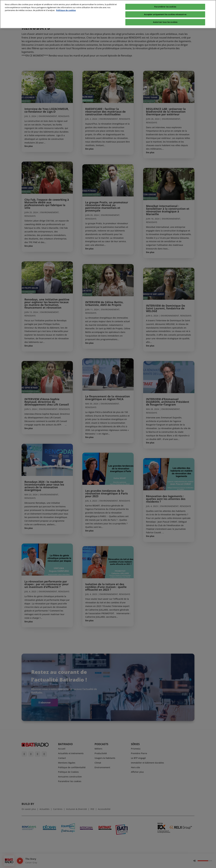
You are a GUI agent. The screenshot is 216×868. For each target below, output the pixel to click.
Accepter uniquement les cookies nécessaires (165, 9)
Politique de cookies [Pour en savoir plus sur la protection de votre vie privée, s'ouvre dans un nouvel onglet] (66, 5)
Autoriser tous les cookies (165, 17)
